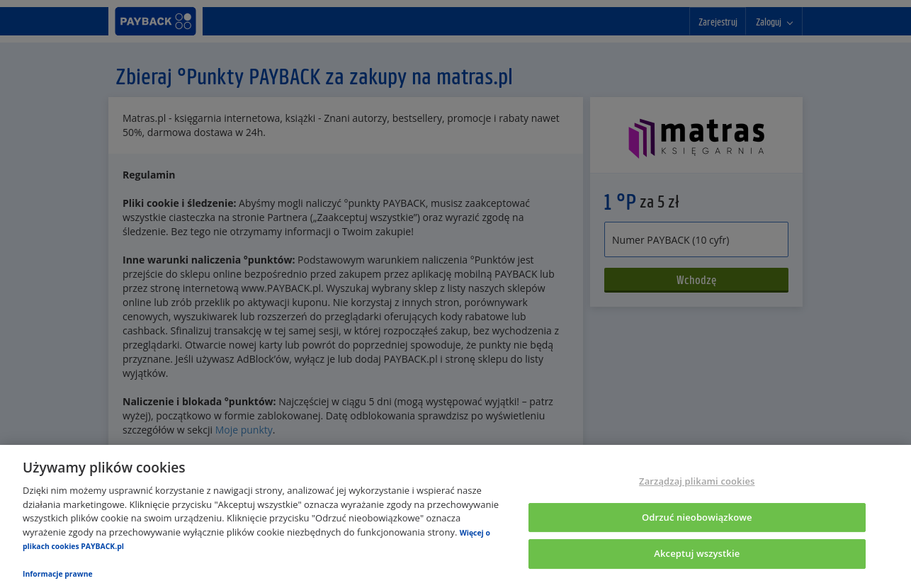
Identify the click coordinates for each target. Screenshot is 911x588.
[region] (455, 516)
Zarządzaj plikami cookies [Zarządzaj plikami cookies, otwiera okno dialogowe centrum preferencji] (697, 481)
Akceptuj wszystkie (697, 554)
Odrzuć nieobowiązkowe (697, 517)
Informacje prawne (58, 574)
